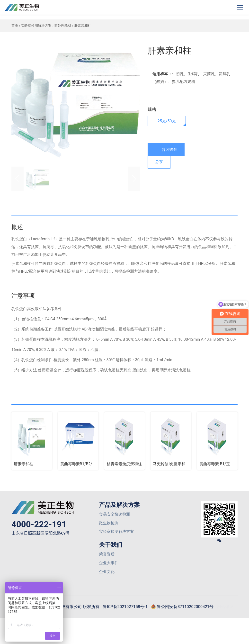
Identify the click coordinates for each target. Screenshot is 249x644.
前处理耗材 (63, 26)
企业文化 (107, 575)
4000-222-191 (40, 525)
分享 (159, 162)
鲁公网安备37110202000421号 (196, 611)
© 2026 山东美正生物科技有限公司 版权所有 (65, 611)
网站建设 (126, 633)
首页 (15, 26)
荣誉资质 (107, 557)
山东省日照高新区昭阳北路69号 (42, 534)
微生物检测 (109, 524)
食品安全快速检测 (115, 515)
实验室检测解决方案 (36, 26)
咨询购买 (166, 150)
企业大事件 (109, 566)
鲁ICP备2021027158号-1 (136, 611)
